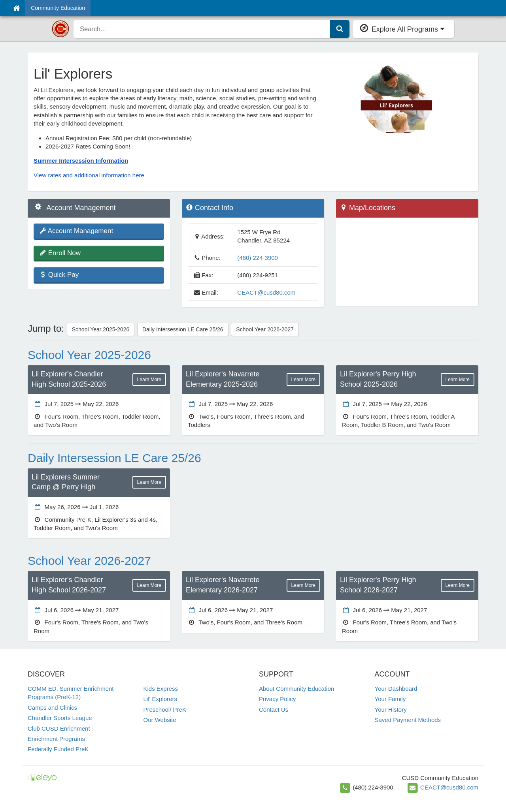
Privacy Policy (277, 699)
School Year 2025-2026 (101, 329)
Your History (391, 710)
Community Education (58, 8)
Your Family (390, 699)
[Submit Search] (340, 29)
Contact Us (274, 710)
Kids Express (161, 689)
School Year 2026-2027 (265, 329)
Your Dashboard (396, 689)
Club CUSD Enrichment (59, 728)
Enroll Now (60, 253)
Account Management (76, 231)
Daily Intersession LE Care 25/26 (183, 329)
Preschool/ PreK (165, 710)
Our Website (160, 720)
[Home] (16, 8)
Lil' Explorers (160, 699)
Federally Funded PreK (58, 749)
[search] (202, 29)
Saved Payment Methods (408, 720)
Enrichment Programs (56, 739)
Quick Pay (59, 275)
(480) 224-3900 (258, 258)
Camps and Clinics (52, 708)
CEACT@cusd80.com (266, 292)
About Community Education (296, 689)
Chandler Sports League (60, 718)
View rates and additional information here (89, 175)
